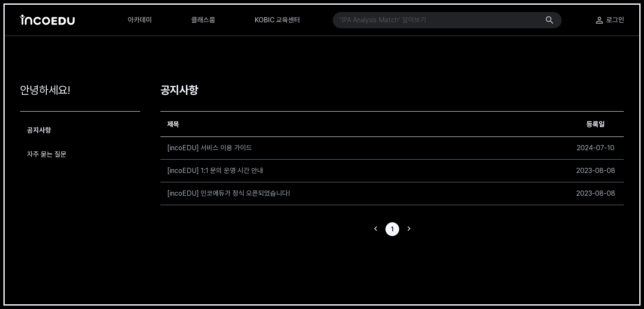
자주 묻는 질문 (47, 154)
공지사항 (39, 130)
